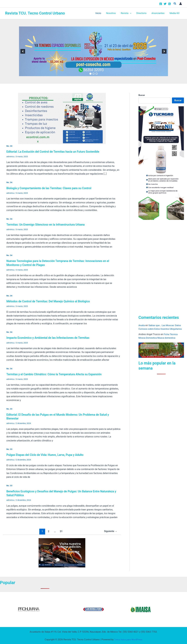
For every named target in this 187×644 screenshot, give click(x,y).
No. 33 (9, 409)
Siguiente (110, 531)
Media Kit (175, 13)
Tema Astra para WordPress (128, 639)
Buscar (142, 95)
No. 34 (9, 146)
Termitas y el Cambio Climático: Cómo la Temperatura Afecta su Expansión (55, 374)
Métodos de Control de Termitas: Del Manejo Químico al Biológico (49, 301)
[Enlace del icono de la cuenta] (181, 4)
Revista (127, 13)
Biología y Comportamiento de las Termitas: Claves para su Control (50, 188)
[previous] (23, 51)
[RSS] (169, 4)
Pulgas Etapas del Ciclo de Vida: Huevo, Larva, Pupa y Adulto (46, 455)
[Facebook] (161, 4)
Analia (142, 325)
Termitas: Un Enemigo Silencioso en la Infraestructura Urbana (47, 225)
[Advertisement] (160, 267)
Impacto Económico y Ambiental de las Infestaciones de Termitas (49, 338)
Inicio (100, 13)
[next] (164, 51)
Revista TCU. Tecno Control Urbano (35, 13)
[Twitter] (165, 4)
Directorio (142, 13)
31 (61, 531)
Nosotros (113, 13)
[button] (175, 4)
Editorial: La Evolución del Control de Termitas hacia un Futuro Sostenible (54, 152)
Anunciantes (159, 13)
